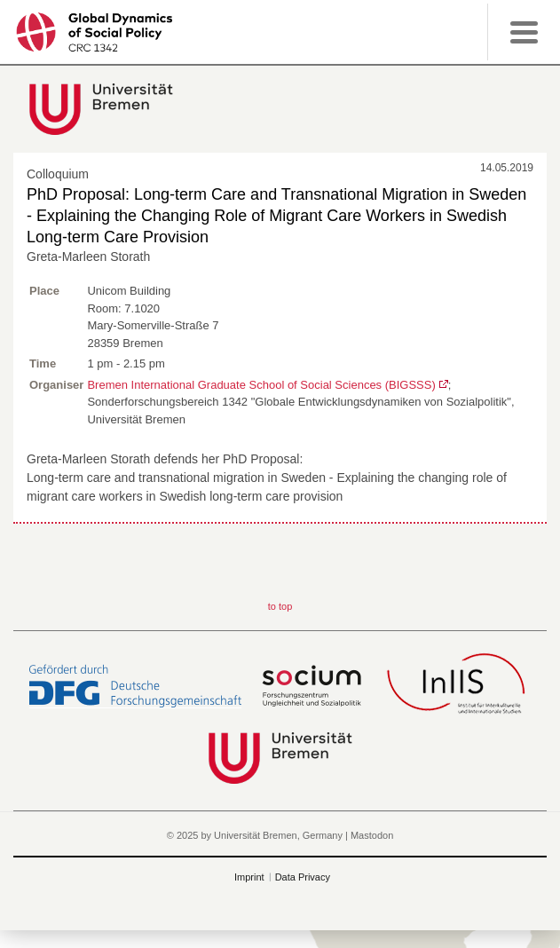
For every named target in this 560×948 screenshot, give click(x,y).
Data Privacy (303, 877)
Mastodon (372, 835)
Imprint (249, 877)
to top (280, 606)
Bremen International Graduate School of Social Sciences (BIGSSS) (261, 385)
